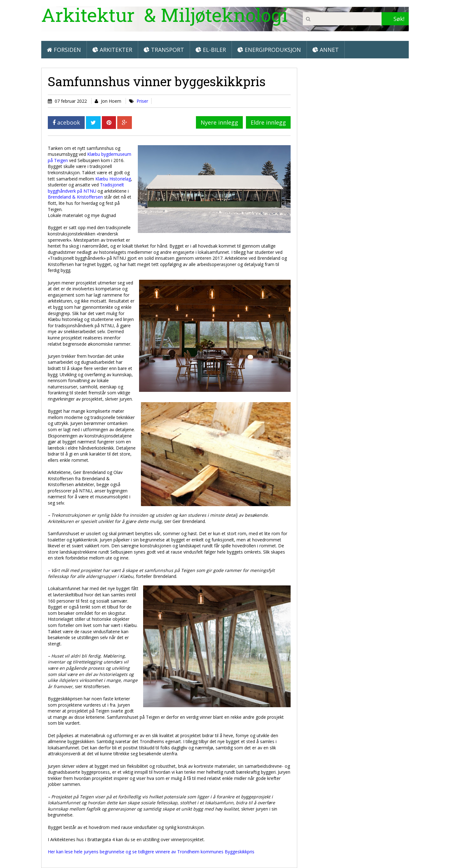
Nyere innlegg (219, 122)
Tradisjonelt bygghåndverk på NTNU (86, 188)
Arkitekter (112, 50)
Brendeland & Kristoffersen (75, 197)
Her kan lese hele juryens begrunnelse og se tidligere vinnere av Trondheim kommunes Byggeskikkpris (151, 852)
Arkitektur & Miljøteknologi (165, 15)
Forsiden (64, 50)
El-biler (211, 50)
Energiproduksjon (269, 50)
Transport (164, 50)
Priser (142, 101)
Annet (326, 50)
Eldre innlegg (268, 122)
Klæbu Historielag (113, 179)
